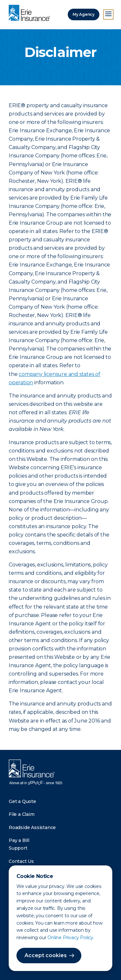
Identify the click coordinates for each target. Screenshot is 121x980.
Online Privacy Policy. (71, 938)
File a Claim (22, 814)
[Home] (31, 14)
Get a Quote (22, 801)
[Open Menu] (108, 14)
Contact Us (21, 861)
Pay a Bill (19, 840)
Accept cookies (46, 955)
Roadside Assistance (32, 827)
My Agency (84, 14)
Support (18, 848)
